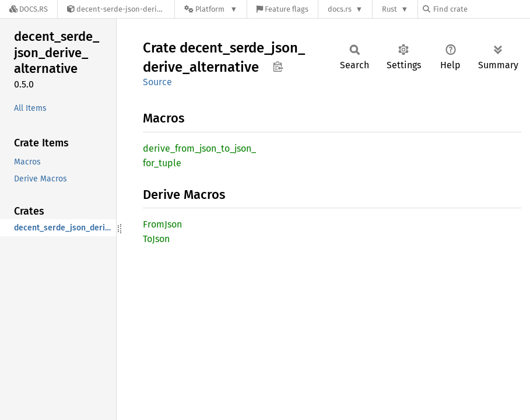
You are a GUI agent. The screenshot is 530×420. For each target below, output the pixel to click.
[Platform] (211, 9)
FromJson (162, 224)
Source (157, 82)
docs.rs (340, 9)
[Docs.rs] (29, 9)
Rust (389, 9)
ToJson (156, 239)
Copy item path (278, 66)
